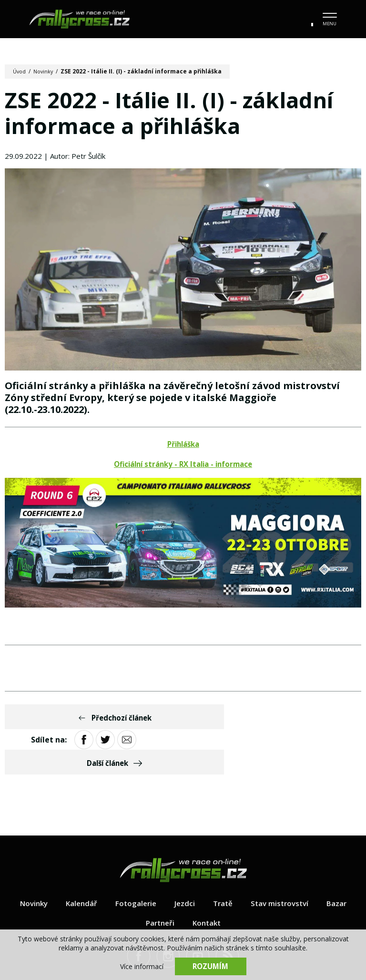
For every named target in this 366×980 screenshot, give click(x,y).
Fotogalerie (135, 862)
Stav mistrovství (283, 862)
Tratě (224, 862)
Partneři (159, 881)
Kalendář (79, 862)
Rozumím (211, 966)
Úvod (20, 71)
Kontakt (208, 881)
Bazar (342, 862)
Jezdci (185, 862)
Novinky (46, 71)
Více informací (142, 966)
